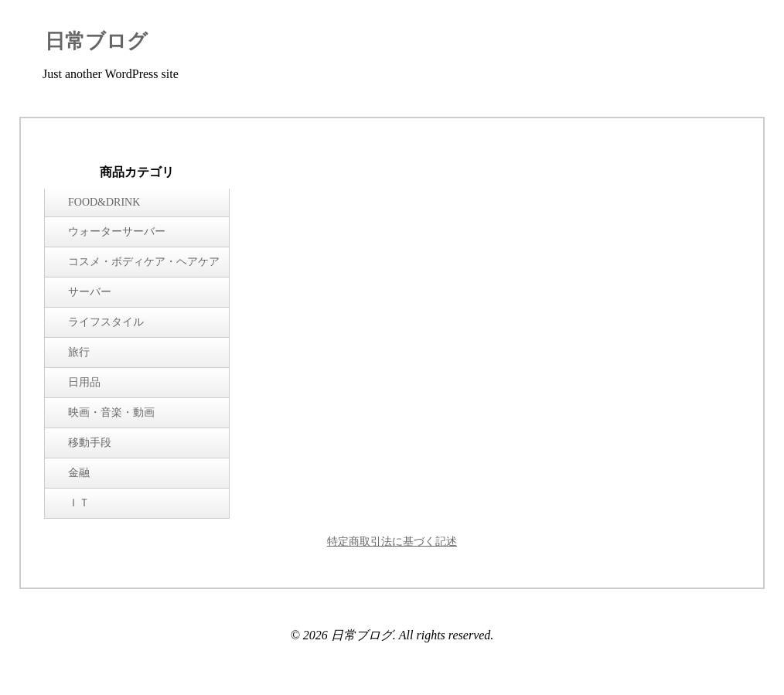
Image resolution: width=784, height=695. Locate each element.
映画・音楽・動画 (111, 412)
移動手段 (90, 443)
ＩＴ (79, 503)
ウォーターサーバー (117, 232)
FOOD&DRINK (104, 202)
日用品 (84, 382)
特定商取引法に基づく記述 (392, 542)
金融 (79, 473)
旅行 (79, 352)
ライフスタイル (106, 322)
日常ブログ (96, 41)
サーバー (90, 292)
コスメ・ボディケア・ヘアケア (144, 262)
